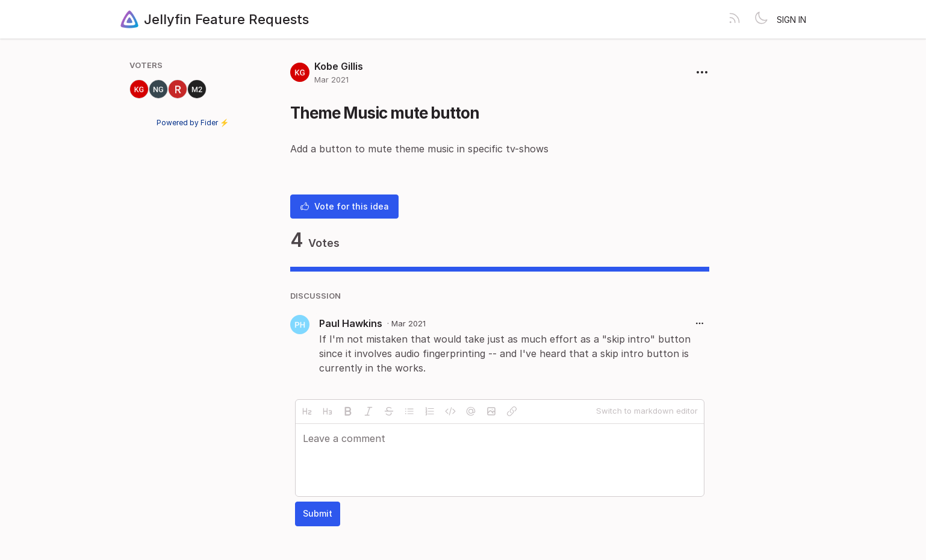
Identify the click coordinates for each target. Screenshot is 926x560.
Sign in (791, 20)
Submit (318, 513)
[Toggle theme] (761, 19)
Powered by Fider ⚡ (193, 123)
